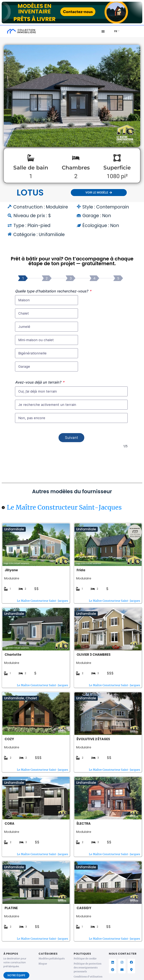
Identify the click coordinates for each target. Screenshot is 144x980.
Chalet (31, 699)
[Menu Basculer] (103, 31)
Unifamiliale (14, 531)
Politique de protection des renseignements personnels (88, 969)
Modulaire (12, 580)
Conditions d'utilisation (88, 978)
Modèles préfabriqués (52, 960)
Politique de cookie (85, 960)
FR (116, 31)
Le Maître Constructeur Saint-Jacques (64, 509)
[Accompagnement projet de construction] (71, 373)
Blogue (43, 965)
